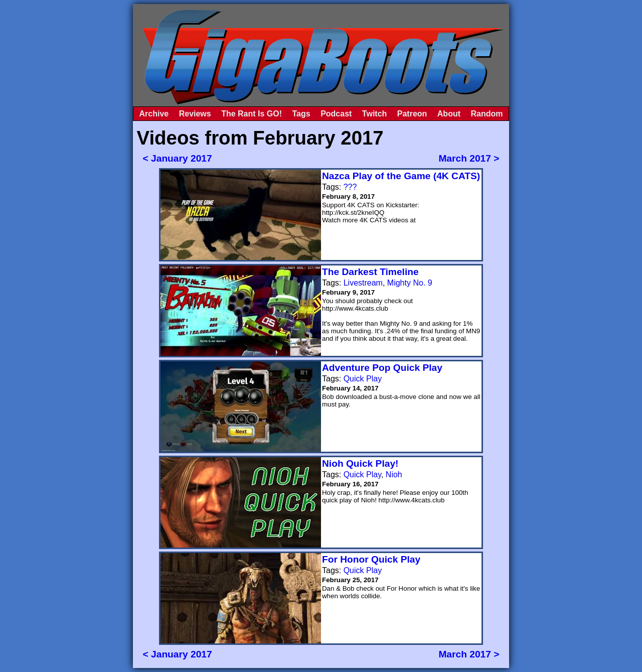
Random (487, 114)
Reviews (195, 114)
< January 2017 (178, 158)
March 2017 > (469, 158)
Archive (154, 114)
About (449, 114)
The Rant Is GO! (252, 114)
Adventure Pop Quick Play (382, 368)
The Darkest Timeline (370, 272)
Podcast (336, 114)
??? (350, 187)
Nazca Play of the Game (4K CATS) (401, 176)
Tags (301, 114)
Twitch (374, 114)
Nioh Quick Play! (360, 463)
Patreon (412, 114)
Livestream (363, 283)
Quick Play (363, 379)
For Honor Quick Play (371, 559)
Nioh (394, 475)
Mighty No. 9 (410, 283)
